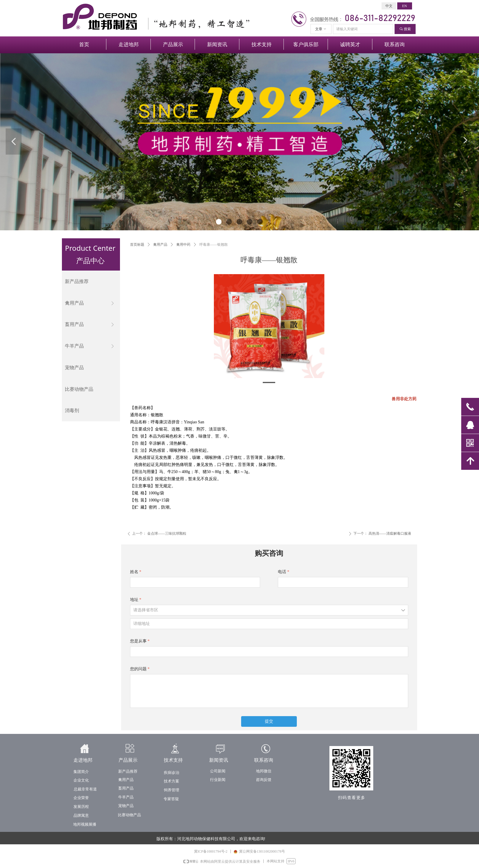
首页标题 (137, 245)
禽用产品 (160, 245)
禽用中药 (183, 245)
